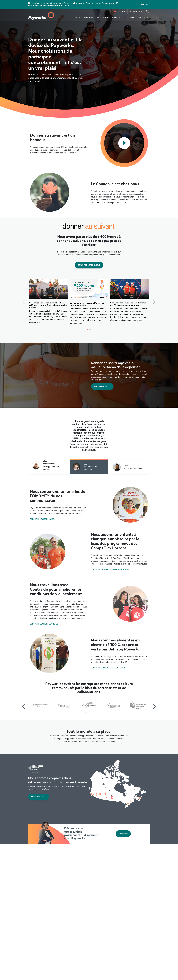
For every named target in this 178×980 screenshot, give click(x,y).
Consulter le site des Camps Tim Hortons (110, 570)
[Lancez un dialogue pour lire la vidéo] (124, 143)
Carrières (123, 834)
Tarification (103, 18)
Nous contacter (39, 797)
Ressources (129, 18)
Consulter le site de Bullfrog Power (108, 668)
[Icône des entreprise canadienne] (115, 11)
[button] (87, 329)
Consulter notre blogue (89, 265)
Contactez (143, 18)
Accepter (129, 975)
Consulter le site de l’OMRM (43, 519)
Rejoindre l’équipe (102, 386)
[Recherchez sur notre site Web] (147, 11)
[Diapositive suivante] (154, 302)
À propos (116, 18)
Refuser (142, 975)
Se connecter (136, 11)
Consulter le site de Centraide (44, 624)
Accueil (77, 18)
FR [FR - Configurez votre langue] (123, 11)
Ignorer (145, 4)
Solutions (89, 18)
